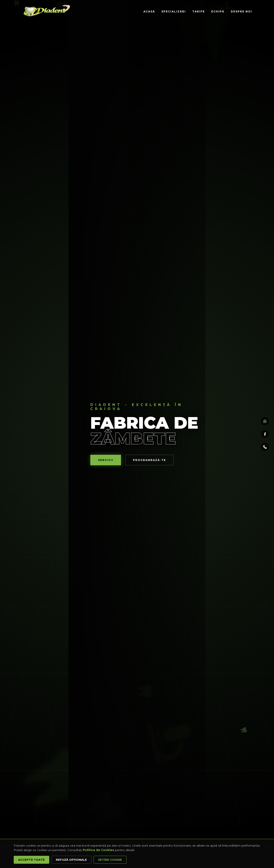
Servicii (106, 460)
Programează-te (149, 460)
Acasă (149, 11)
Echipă (218, 11)
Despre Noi (241, 11)
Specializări (174, 11)
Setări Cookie (110, 860)
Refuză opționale (71, 860)
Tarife (199, 11)
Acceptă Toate (31, 860)
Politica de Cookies (98, 850)
